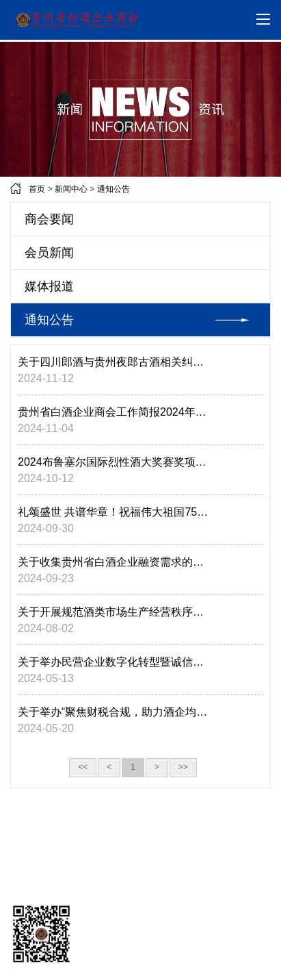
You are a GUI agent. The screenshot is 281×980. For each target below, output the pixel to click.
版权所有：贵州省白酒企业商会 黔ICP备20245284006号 (122, 889)
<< (83, 767)
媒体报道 (49, 286)
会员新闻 (49, 253)
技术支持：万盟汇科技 (60, 866)
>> (183, 767)
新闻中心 (71, 189)
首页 (37, 189)
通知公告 (113, 189)
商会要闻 (49, 219)
